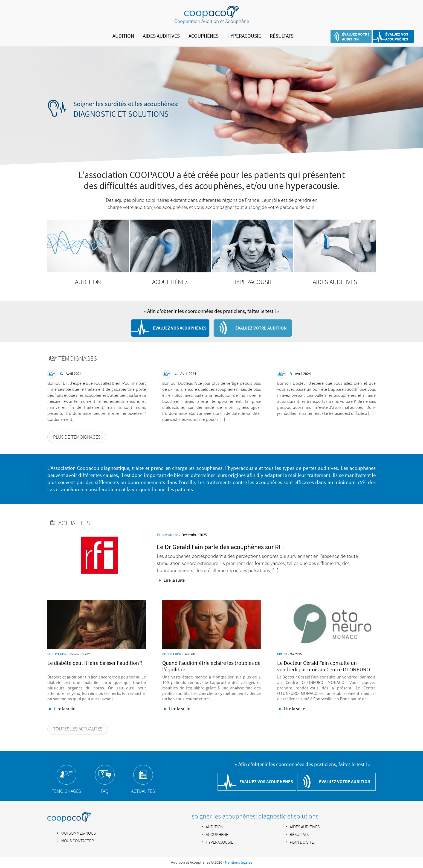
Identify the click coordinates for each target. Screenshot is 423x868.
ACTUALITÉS (143, 791)
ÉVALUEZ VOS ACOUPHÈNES (397, 37)
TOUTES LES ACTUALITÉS (78, 729)
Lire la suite (174, 580)
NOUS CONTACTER (78, 841)
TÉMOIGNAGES (66, 791)
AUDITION (123, 36)
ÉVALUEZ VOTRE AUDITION (356, 37)
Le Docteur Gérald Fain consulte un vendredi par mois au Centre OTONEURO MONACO (324, 670)
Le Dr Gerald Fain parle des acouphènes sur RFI (220, 547)
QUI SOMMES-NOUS (79, 833)
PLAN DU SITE (302, 842)
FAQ (105, 791)
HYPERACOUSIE (244, 36)
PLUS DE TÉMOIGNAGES (77, 437)
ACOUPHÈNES (204, 36)
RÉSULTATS (282, 36)
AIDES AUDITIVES (161, 36)
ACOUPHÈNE (217, 835)
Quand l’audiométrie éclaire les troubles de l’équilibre (211, 666)
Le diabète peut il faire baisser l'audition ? (95, 663)
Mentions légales (239, 863)
